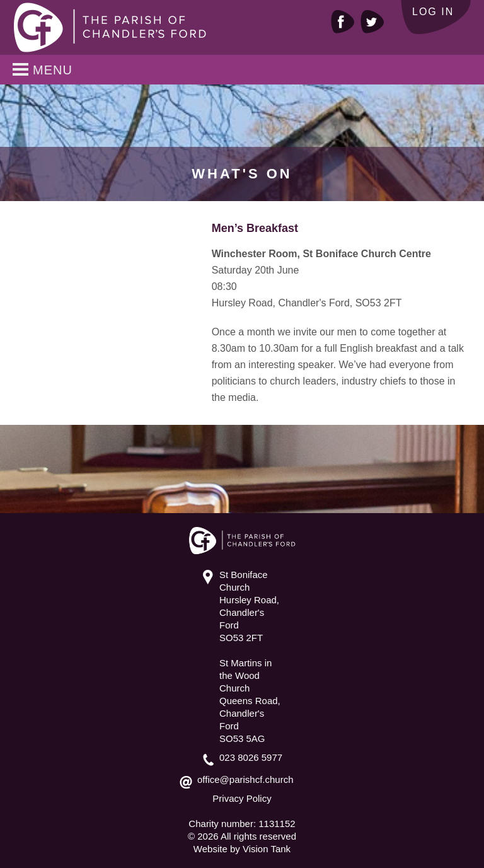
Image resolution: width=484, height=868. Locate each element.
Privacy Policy (242, 798)
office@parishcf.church (245, 779)
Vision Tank (267, 849)
